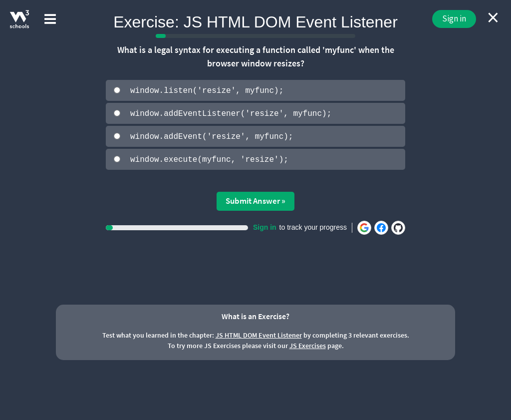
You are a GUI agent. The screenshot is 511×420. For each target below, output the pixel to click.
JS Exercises (308, 345)
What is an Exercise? (255, 315)
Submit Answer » (255, 200)
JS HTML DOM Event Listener (259, 334)
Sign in (454, 18)
